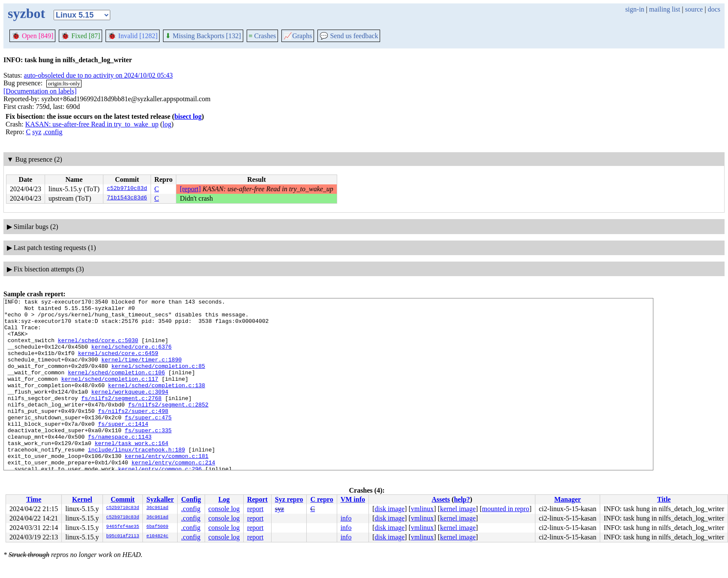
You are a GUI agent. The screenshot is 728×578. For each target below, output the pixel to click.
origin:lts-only (64, 83)
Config (191, 499)
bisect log (188, 116)
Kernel (82, 499)
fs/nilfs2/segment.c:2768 (121, 418)
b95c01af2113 (123, 536)
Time (34, 499)
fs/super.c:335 (148, 457)
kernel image (458, 509)
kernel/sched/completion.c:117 (110, 395)
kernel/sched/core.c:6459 (118, 364)
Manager (568, 499)
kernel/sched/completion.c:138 (157, 403)
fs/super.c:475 (148, 442)
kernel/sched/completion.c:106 (116, 388)
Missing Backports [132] (203, 36)
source (694, 9)
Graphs (298, 36)
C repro (322, 499)
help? (462, 499)
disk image (390, 509)
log (167, 124)
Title (664, 499)
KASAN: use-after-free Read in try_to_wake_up (92, 124)
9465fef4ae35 (123, 527)
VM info (353, 499)
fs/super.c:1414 (123, 449)
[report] (190, 189)
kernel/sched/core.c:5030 (98, 349)
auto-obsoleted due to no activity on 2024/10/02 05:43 (98, 75)
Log (224, 499)
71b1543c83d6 (127, 199)
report (255, 509)
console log (224, 509)
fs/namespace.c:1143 (120, 465)
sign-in (634, 9)
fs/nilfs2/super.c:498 (133, 434)
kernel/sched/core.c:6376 (131, 357)
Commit (123, 499)
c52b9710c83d (127, 189)
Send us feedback (349, 36)
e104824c (157, 536)
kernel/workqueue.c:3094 (130, 411)
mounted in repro (505, 509)
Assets (441, 499)
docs (714, 9)
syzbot (26, 13)
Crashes (263, 36)
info (346, 518)
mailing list (665, 9)
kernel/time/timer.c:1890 (141, 372)
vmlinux (422, 509)
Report (257, 499)
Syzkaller (160, 499)
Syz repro (289, 499)
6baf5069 (157, 527)
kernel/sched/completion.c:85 (158, 380)
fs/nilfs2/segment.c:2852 (168, 426)
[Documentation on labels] (40, 91)
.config (53, 132)
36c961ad (157, 508)
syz (37, 132)
